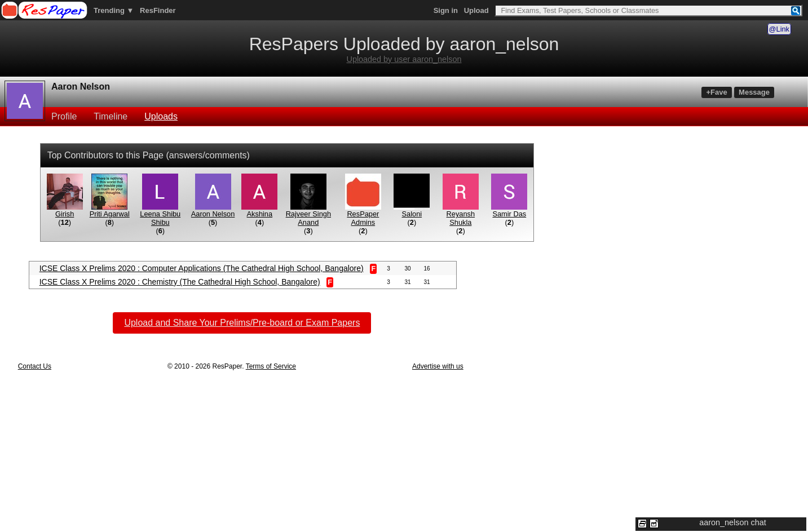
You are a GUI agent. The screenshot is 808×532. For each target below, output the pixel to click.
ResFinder (158, 10)
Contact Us (35, 366)
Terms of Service (271, 366)
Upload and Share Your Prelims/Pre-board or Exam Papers (242, 323)
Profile (64, 116)
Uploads (161, 116)
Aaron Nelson (81, 87)
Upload (476, 10)
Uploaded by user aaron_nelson (404, 59)
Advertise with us (438, 366)
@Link (779, 29)
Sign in (446, 10)
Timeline (111, 116)
